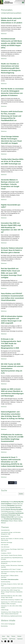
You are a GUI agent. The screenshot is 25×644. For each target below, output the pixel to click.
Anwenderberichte (5, 530)
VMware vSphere (18, 521)
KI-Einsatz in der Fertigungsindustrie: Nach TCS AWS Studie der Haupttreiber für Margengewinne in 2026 (11, 344)
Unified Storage (5, 610)
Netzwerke (21, 513)
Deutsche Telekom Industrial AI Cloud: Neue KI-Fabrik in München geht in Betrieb (12, 250)
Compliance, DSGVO (6, 553)
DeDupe (8, 507)
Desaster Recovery (15, 507)
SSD (12, 517)
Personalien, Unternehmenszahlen (10, 579)
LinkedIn (12, 641)
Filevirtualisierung (6, 511)
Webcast (3, 523)
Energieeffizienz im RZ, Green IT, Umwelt (11, 569)
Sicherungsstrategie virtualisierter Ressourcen (12, 588)
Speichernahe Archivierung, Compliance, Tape (12, 600)
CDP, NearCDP (5, 545)
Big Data (21, 502)
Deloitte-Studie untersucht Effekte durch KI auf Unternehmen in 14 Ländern (12, 20)
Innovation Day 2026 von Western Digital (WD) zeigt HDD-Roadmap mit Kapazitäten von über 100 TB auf (12, 228)
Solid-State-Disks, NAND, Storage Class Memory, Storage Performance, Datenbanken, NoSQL (12, 592)
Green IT (13, 511)
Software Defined (6, 517)
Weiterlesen (4, 34)
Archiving (11, 502)
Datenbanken (11, 505)
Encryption (20, 509)
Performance (5, 515)
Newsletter (5, 639)
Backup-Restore (5, 536)
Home (3, 636)
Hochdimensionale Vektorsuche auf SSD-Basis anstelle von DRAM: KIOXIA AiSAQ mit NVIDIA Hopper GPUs (11, 43)
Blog (8, 636)
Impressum (20, 639)
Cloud (3, 504)
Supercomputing (18, 517)
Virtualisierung (8, 519)
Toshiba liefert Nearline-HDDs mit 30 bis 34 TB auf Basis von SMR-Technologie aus (12, 161)
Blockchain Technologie (7, 543)
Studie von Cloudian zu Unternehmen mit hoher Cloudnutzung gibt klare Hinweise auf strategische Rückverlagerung (11, 68)
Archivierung (5, 502)
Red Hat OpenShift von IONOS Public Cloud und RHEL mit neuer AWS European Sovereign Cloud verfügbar (11, 273)
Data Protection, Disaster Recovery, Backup (11, 555)
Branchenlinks (4, 626)
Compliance (8, 504)
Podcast (19, 636)
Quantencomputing (5, 582)
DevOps (3, 509)
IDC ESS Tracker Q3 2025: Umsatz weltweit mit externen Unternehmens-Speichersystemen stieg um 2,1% (12, 368)
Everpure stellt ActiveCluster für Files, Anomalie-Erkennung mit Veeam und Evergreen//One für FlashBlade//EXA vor (12, 116)
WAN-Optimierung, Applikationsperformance (11, 616)
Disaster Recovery (11, 509)
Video (2, 519)
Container (14, 504)
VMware (11, 521)
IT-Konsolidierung (12, 513)
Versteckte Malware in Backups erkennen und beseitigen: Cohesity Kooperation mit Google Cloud (10, 184)
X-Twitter (5, 641)
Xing (8, 641)
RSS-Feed (2, 641)
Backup (16, 502)
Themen (13, 636)
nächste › (16, 483)
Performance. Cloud (14, 515)
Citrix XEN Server (5, 547)
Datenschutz (12, 639)
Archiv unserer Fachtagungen (8, 624)
